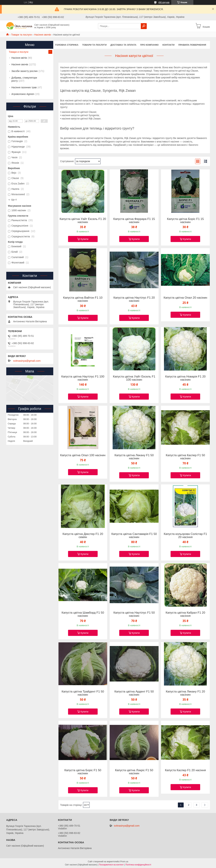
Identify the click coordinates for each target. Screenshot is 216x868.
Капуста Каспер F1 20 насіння (185, 770)
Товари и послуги (19, 52)
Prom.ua (124, 862)
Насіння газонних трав (24, 87)
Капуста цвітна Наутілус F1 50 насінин (134, 614)
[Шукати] (144, 26)
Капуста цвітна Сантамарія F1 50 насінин (134, 536)
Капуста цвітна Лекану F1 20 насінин (185, 693)
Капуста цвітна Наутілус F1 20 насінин (134, 299)
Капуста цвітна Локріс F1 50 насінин (134, 772)
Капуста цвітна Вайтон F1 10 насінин (83, 299)
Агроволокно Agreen (23, 94)
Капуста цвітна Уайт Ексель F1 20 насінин (83, 221)
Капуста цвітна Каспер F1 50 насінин (185, 457)
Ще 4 (14, 200)
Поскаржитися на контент (111, 865)
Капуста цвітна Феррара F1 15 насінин (134, 221)
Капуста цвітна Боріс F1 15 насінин (185, 221)
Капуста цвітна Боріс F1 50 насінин (83, 772)
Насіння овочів (43, 35)
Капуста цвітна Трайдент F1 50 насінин (83, 693)
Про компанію (150, 45)
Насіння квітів (19, 58)
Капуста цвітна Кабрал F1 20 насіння (185, 614)
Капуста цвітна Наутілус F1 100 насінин (83, 378)
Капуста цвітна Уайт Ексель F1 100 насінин (134, 378)
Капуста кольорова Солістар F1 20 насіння (185, 536)
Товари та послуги (21, 35)
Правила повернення (192, 45)
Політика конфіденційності (138, 865)
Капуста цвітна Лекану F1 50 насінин (134, 457)
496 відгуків (164, 2)
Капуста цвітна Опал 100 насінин (83, 455)
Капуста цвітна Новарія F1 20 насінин (185, 378)
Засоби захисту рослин (25, 71)
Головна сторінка (67, 45)
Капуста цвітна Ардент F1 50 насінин (134, 693)
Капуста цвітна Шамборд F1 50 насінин (83, 614)
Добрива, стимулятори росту (24, 79)
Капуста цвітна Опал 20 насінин (185, 298)
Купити (85, 239)
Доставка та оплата (123, 45)
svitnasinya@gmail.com (27, 361)
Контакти (168, 45)
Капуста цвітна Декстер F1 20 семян (83, 536)
